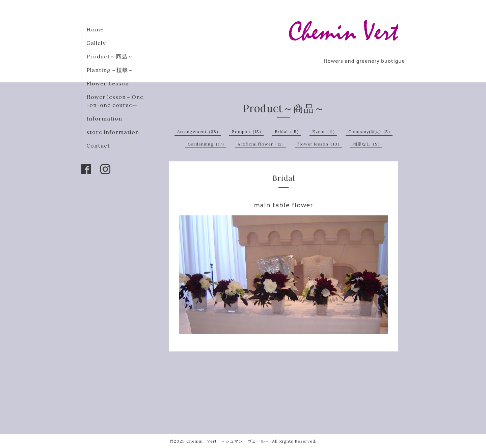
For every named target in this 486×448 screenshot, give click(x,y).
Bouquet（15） (248, 131)
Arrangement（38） (199, 131)
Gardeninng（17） (207, 144)
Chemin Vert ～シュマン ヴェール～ (228, 441)
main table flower (283, 205)
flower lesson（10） (320, 144)
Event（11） (325, 131)
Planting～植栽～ (110, 70)
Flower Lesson (108, 83)
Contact (98, 146)
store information (113, 132)
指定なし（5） (368, 144)
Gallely (96, 43)
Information (104, 118)
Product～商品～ (110, 56)
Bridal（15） (288, 131)
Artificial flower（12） (262, 144)
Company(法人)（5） (370, 131)
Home (95, 29)
